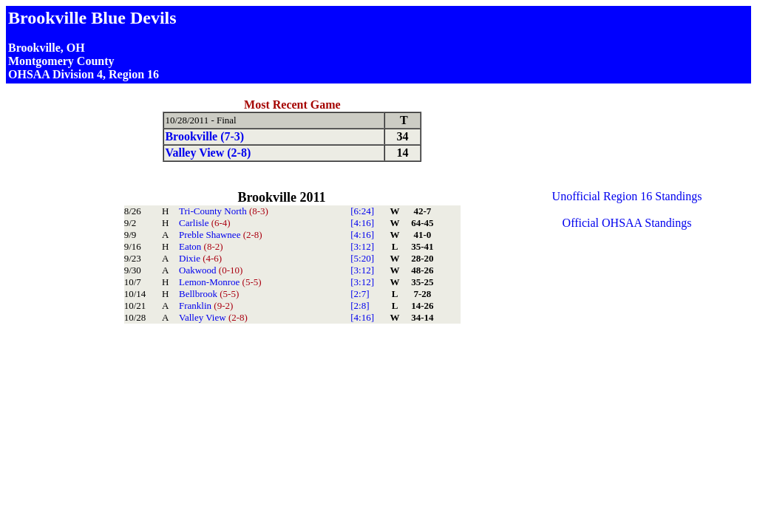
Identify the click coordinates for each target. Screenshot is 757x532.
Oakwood (211, 270)
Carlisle (205, 223)
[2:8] (360, 306)
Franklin (206, 306)
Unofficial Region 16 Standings (627, 196)
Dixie (200, 258)
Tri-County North (224, 211)
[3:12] (362, 246)
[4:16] (362, 223)
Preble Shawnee (221, 235)
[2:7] (360, 294)
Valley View (213, 317)
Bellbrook (209, 294)
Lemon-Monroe (220, 282)
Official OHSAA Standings (627, 223)
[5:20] (362, 258)
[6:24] (362, 211)
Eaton (201, 246)
